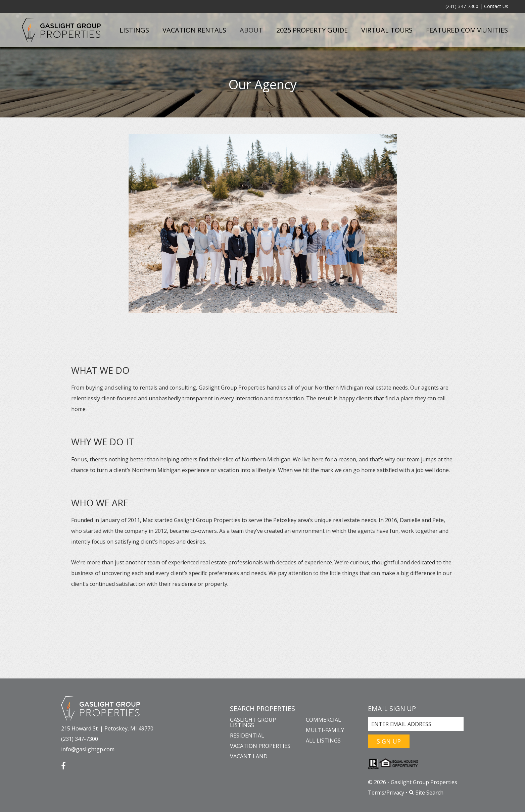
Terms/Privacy (386, 793)
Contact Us (496, 6)
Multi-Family (325, 730)
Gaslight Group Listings (253, 722)
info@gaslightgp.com (88, 749)
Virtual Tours (387, 30)
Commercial (323, 720)
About (251, 30)
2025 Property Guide (312, 30)
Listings (134, 30)
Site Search (426, 793)
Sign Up (389, 741)
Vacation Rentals (194, 30)
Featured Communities (467, 30)
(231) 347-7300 (462, 6)
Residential (247, 735)
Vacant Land (249, 756)
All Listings (323, 741)
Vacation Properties (260, 746)
